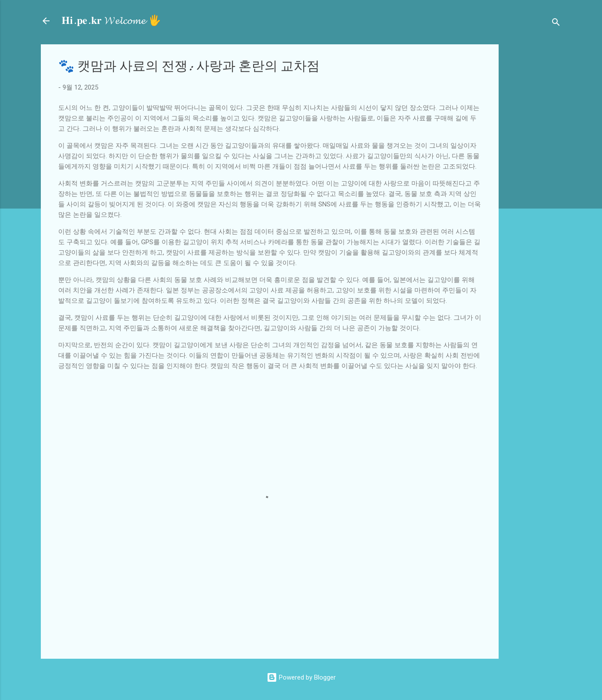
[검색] (556, 24)
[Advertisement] (554, 175)
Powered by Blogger (301, 677)
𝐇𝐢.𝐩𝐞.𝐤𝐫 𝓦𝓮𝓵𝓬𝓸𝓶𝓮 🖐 (111, 21)
